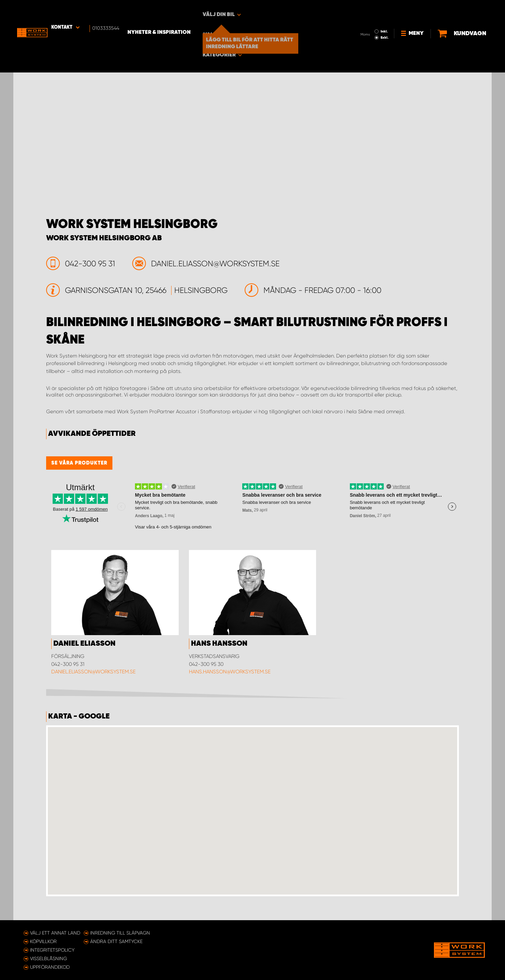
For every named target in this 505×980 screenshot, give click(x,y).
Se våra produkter (79, 463)
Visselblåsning (49, 958)
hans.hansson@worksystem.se (230, 672)
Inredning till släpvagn (120, 933)
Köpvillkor (43, 941)
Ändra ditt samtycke (116, 941)
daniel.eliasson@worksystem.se (93, 672)
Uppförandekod (50, 967)
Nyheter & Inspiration (171, 11)
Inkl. (365, 10)
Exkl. (365, 16)
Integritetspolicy (52, 950)
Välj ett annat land (55, 933)
